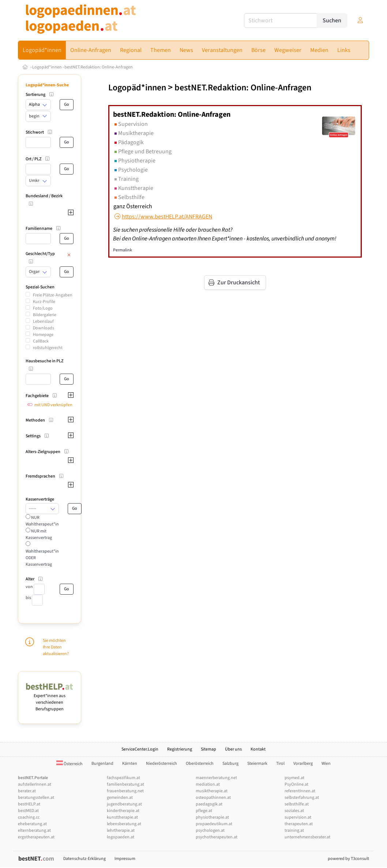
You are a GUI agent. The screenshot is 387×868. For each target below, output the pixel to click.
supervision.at (298, 817)
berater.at (27, 791)
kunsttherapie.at (122, 817)
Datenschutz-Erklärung (84, 859)
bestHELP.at (29, 804)
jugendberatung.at (124, 804)
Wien (326, 764)
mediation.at (208, 784)
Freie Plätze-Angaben (53, 295)
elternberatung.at (34, 830)
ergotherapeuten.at (36, 837)
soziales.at (294, 811)
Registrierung (180, 749)
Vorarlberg (303, 764)
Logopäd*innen (47, 67)
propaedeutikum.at (214, 824)
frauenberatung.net (125, 791)
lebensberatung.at (124, 824)
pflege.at (204, 811)
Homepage (43, 335)
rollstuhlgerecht (48, 348)
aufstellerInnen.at (35, 784)
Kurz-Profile (44, 302)
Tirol (280, 764)
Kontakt (258, 749)
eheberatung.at (32, 824)
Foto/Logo (43, 308)
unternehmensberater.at (307, 837)
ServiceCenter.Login (140, 749)
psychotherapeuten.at (217, 837)
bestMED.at (28, 811)
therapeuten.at (299, 824)
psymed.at (294, 778)
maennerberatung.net (216, 778)
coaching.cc (29, 817)
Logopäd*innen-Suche (47, 85)
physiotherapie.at (212, 817)
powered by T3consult (348, 859)
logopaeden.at (121, 837)
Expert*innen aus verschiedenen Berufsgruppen (50, 699)
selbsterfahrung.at (302, 798)
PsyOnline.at (296, 784)
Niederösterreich (161, 764)
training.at (294, 830)
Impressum (125, 859)
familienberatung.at (125, 784)
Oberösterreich (200, 764)
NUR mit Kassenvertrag (39, 534)
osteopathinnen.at (213, 798)
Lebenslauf (43, 321)
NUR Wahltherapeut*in (42, 521)
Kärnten (130, 764)
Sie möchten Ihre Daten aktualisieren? (56, 647)
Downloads (44, 328)
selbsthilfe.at (297, 804)
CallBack (41, 341)
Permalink (123, 250)
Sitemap (208, 749)
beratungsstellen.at (36, 798)
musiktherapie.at (212, 791)
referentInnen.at (300, 791)
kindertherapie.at (123, 811)
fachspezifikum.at (123, 778)
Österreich (69, 764)
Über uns (233, 749)
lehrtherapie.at (121, 830)
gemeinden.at (120, 798)
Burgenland (102, 764)
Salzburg (230, 764)
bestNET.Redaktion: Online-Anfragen (99, 67)
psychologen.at (210, 830)
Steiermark (257, 764)
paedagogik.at (209, 804)
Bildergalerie (45, 315)
